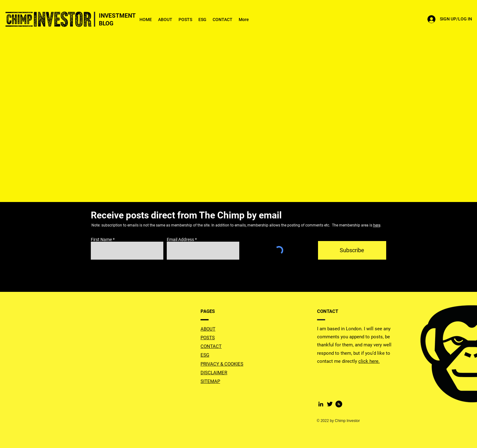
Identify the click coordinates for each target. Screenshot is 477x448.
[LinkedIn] (321, 404)
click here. (369, 361)
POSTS (208, 338)
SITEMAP (210, 381)
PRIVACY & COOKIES (222, 364)
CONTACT (211, 346)
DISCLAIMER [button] (214, 373)
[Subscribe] (352, 250)
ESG (205, 355)
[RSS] (339, 404)
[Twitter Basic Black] (330, 404)
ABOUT (208, 329)
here (377, 225)
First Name (101, 239)
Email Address (180, 239)
